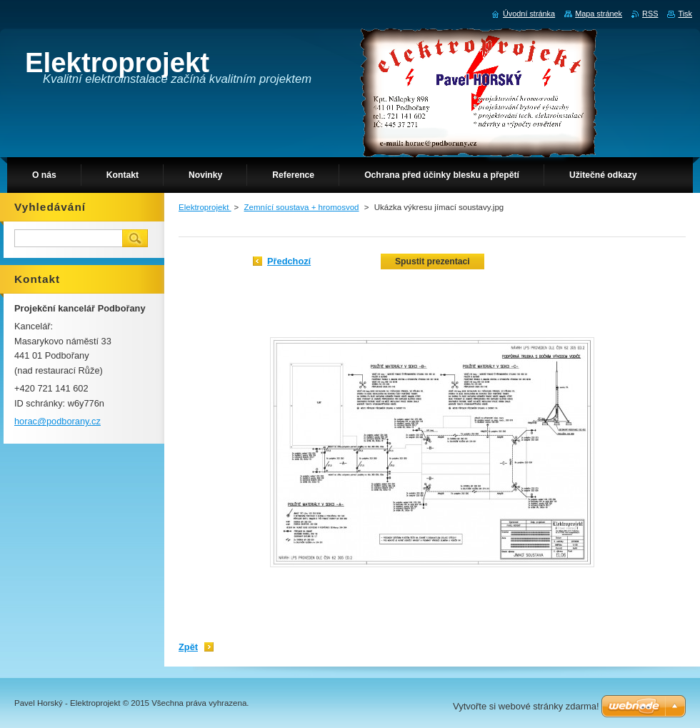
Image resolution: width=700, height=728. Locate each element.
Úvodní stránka (529, 14)
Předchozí (289, 261)
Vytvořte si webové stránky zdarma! (526, 706)
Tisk (685, 14)
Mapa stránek (599, 14)
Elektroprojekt (205, 207)
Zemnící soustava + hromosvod (302, 207)
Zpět (188, 647)
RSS (650, 14)
